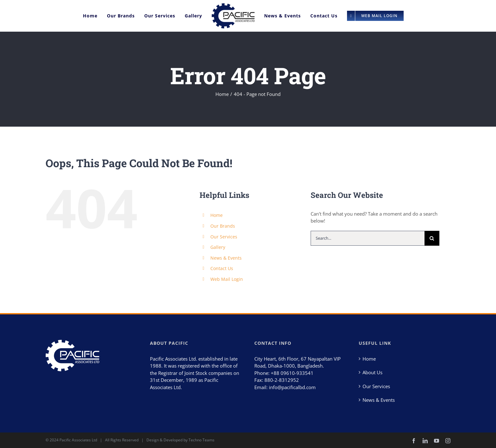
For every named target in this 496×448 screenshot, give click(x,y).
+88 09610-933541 (292, 373)
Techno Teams (201, 440)
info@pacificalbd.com (292, 387)
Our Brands (223, 226)
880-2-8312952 (282, 380)
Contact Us (222, 268)
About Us (372, 372)
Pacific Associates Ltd (78, 440)
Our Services (224, 237)
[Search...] (368, 238)
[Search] (432, 238)
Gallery (218, 247)
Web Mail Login (227, 279)
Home (217, 215)
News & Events (226, 258)
